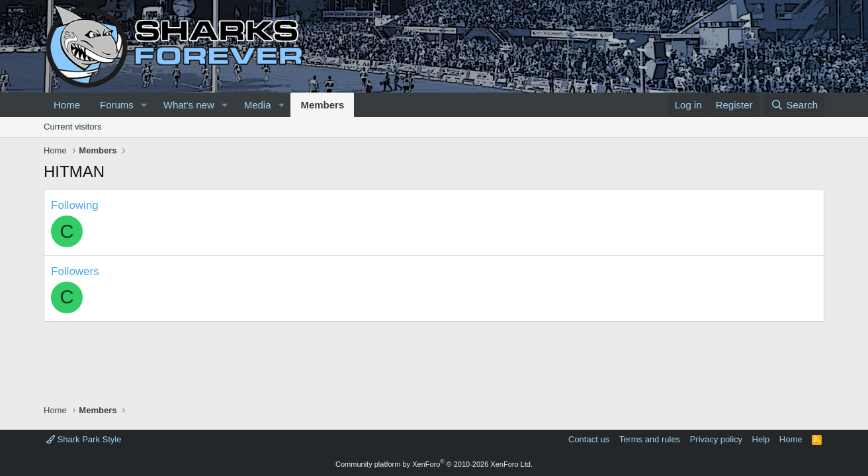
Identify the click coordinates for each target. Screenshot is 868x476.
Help (761, 439)
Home (67, 105)
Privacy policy (716, 439)
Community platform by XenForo (434, 464)
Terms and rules (650, 439)
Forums (117, 105)
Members (322, 105)
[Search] (794, 105)
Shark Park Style (84, 439)
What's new (189, 105)
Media (258, 105)
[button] (144, 105)
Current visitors (72, 127)
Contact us (589, 439)
